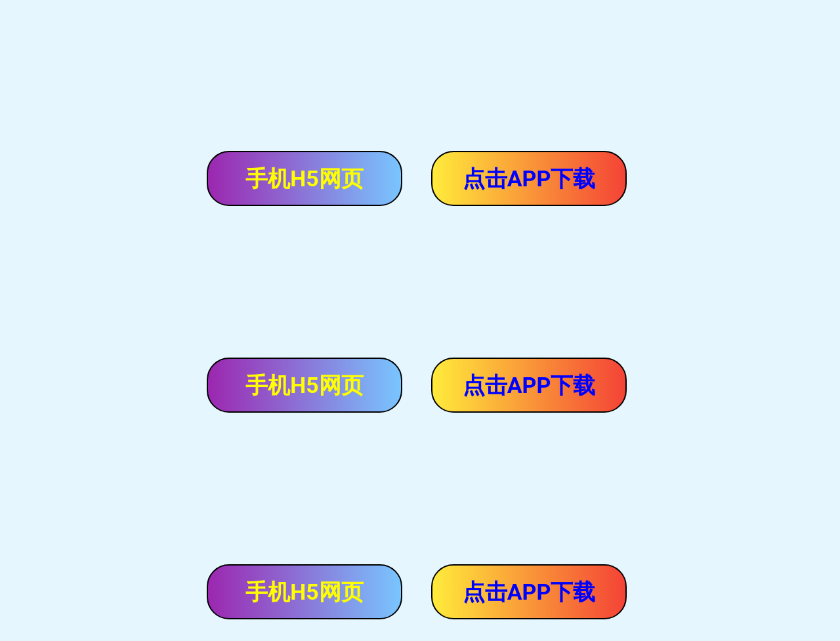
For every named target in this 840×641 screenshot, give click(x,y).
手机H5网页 (304, 178)
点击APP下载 (529, 178)
